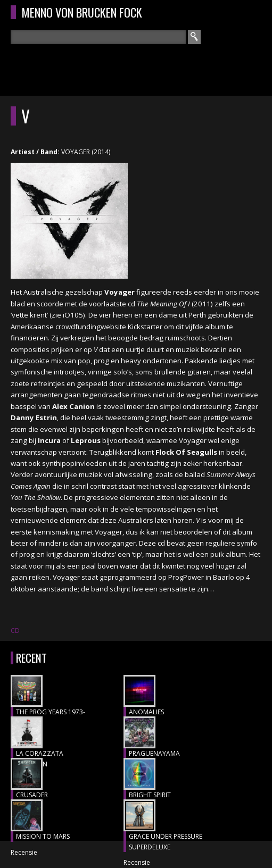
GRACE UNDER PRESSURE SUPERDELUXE (166, 842)
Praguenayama (154, 753)
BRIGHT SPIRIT (150, 795)
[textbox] (98, 37)
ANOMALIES (146, 712)
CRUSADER (32, 795)
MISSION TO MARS (43, 836)
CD (15, 631)
